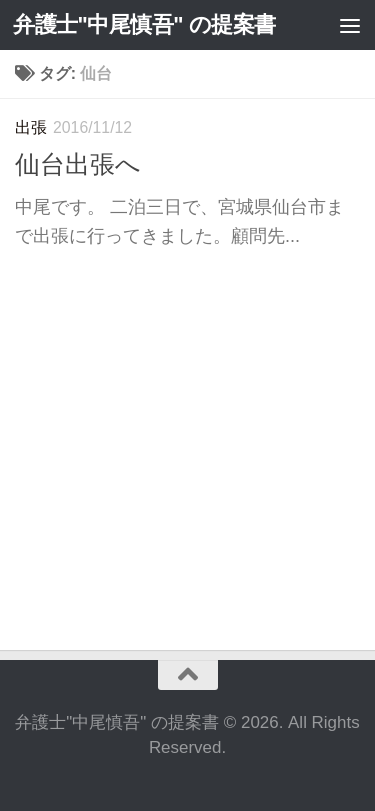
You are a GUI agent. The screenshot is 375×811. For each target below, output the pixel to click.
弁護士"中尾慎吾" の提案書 (144, 24)
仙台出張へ (78, 164)
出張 (31, 127)
